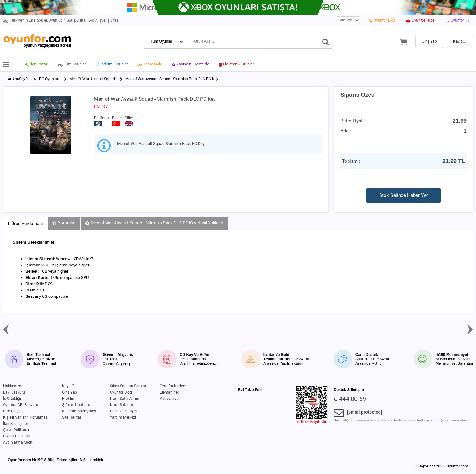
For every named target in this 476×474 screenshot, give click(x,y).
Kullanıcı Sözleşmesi (79, 411)
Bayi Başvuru (14, 392)
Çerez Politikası (16, 430)
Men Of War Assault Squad (92, 79)
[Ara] (326, 41)
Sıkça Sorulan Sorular (128, 386)
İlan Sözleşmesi (16, 424)
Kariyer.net (169, 399)
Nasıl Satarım (122, 405)
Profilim (69, 399)
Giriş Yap (70, 392)
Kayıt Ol (69, 386)
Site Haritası (72, 417)
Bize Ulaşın (12, 411)
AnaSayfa (21, 79)
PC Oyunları (49, 79)
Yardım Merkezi (123, 417)
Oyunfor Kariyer (173, 386)
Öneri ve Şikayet (123, 411)
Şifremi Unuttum (76, 405)
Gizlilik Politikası (17, 436)
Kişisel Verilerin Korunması (26, 417)
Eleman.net (169, 392)
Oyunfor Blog (121, 392)
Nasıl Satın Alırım (125, 399)
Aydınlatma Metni (18, 442)
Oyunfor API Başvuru (21, 405)
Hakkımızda (13, 386)
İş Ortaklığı (12, 399)
